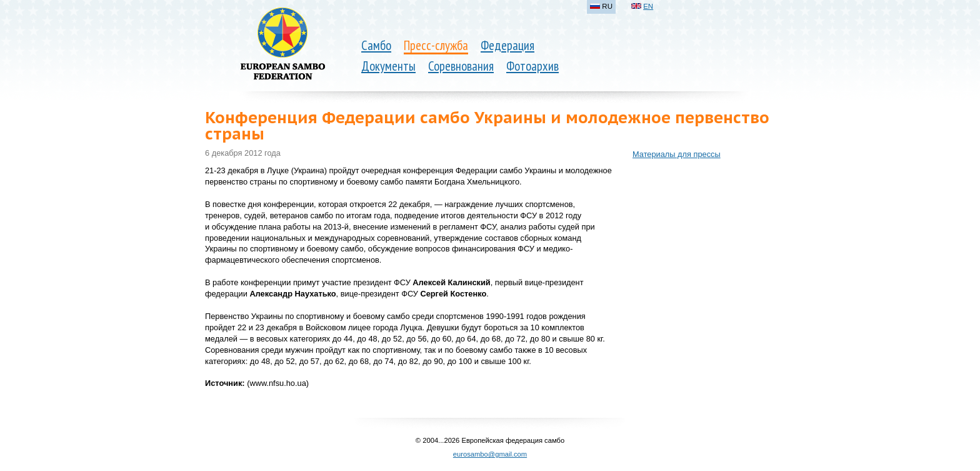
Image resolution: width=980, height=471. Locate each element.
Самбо (376, 45)
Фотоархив (532, 66)
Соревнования (461, 66)
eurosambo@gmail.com (490, 454)
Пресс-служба (436, 45)
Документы (388, 66)
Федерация (507, 45)
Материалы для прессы (677, 154)
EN (648, 6)
